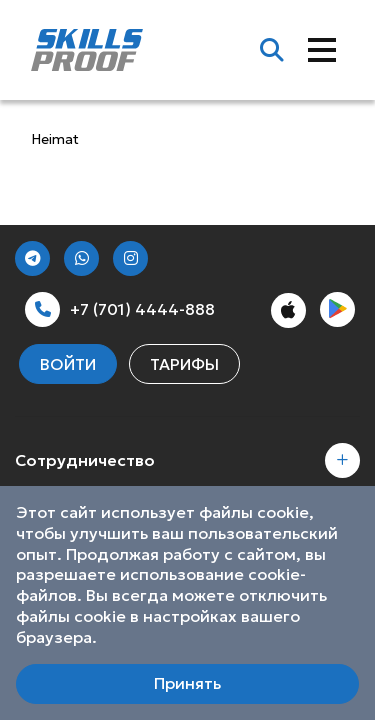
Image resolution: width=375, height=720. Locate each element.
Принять (187, 683)
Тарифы (184, 364)
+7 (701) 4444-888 (120, 309)
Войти (68, 364)
